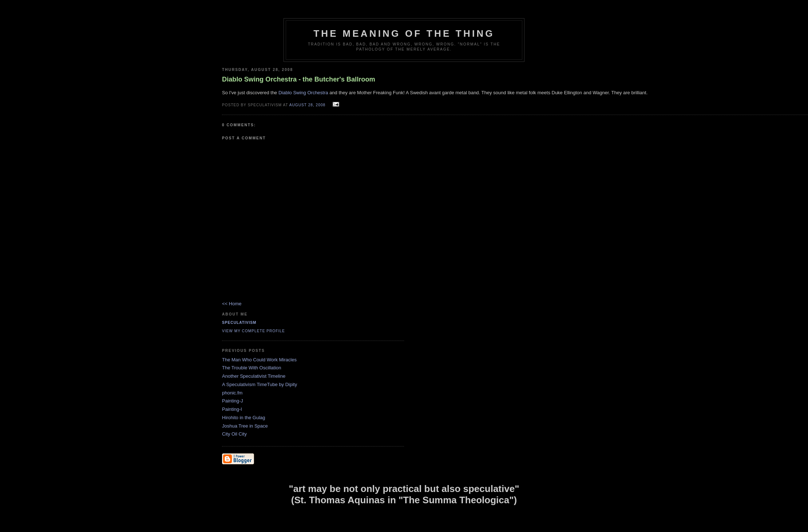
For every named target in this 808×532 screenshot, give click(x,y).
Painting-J (233, 401)
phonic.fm (232, 393)
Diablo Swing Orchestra (303, 93)
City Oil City (234, 434)
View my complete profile (254, 331)
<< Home (232, 304)
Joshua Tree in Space (245, 426)
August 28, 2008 (307, 105)
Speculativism (239, 323)
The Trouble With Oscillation (252, 368)
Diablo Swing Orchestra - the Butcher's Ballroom (299, 79)
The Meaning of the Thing (404, 33)
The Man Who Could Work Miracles (259, 360)
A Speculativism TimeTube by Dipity (260, 384)
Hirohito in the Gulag (244, 418)
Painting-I (232, 409)
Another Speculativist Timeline (254, 376)
